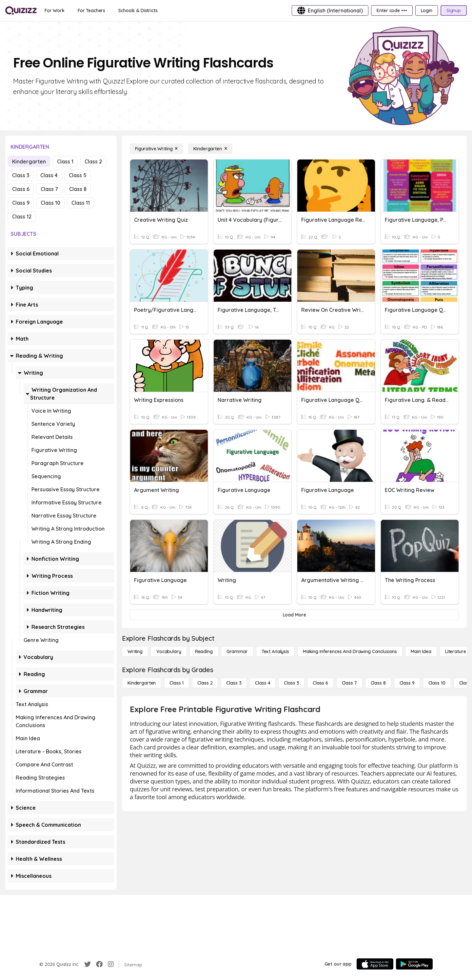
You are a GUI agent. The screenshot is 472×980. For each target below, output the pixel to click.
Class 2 (93, 161)
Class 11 (81, 203)
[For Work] (55, 10)
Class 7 (49, 189)
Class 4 (49, 175)
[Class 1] (177, 683)
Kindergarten (29, 161)
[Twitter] (88, 964)
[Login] (427, 10)
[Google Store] (414, 964)
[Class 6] (320, 683)
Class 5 (78, 175)
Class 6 (21, 189)
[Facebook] (99, 964)
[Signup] (454, 10)
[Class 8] (378, 683)
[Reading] (204, 651)
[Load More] (294, 615)
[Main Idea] (421, 651)
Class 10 (50, 203)
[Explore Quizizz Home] (21, 10)
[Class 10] (437, 683)
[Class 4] (263, 683)
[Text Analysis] (275, 651)
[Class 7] (349, 683)
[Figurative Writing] (156, 149)
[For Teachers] (91, 10)
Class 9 (21, 203)
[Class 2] (205, 683)
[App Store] (375, 964)
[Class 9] (407, 683)
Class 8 (78, 189)
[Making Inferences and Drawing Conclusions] (350, 651)
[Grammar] (237, 651)
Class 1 (65, 161)
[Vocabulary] (169, 651)
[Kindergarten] (210, 149)
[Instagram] (111, 964)
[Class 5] (291, 683)
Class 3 (21, 175)
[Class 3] (234, 683)
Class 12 (22, 217)
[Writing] (135, 651)
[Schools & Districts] (138, 10)
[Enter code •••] (392, 10)
